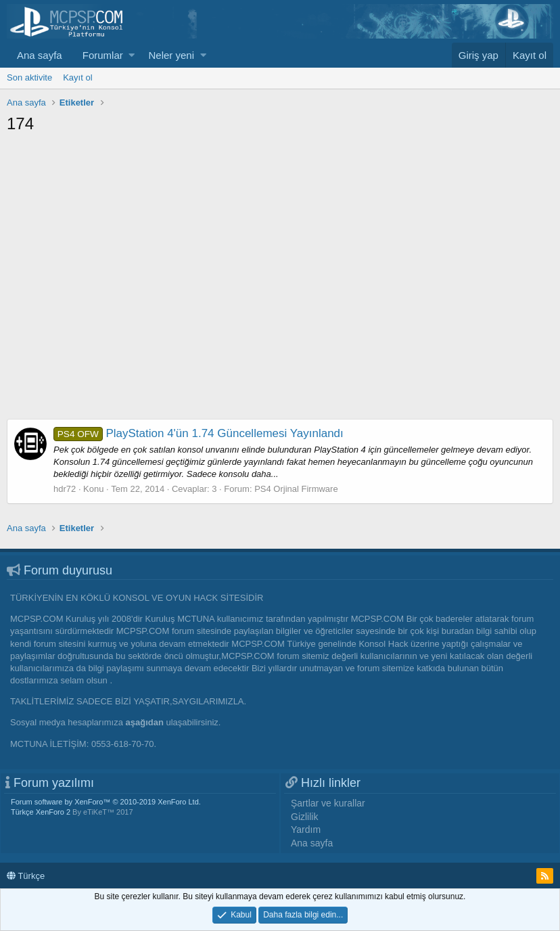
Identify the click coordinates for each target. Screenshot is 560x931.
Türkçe (26, 876)
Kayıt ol (77, 77)
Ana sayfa (40, 55)
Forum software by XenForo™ (106, 802)
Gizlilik (304, 817)
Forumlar (103, 55)
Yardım (306, 830)
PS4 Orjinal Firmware (296, 489)
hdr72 (65, 489)
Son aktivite (29, 77)
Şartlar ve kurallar (328, 803)
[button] (132, 55)
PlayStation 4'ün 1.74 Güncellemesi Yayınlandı (199, 433)
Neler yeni (171, 55)
